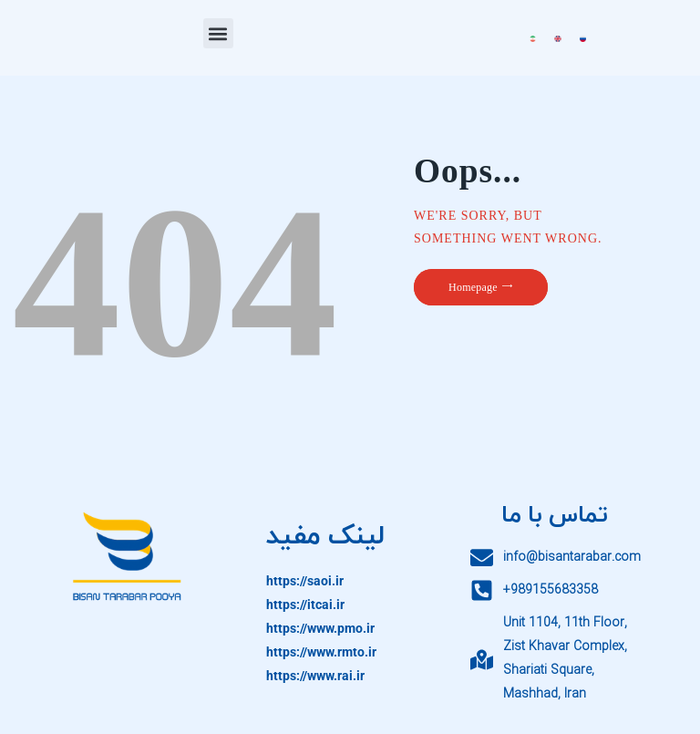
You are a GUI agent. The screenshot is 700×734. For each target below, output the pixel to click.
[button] (218, 33)
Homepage (473, 287)
